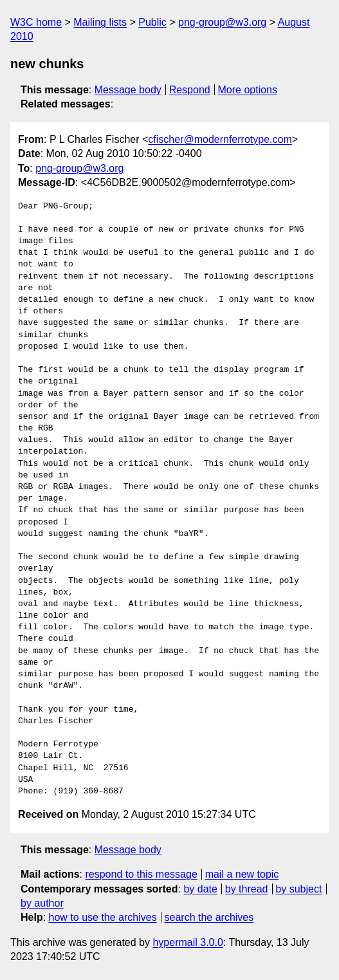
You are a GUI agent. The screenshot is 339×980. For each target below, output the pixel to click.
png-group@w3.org (222, 22)
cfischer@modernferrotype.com (220, 139)
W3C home (36, 22)
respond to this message (141, 874)
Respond (190, 90)
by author (42, 903)
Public (152, 22)
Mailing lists (100, 22)
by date (200, 889)
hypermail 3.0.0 (188, 942)
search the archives (209, 917)
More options (248, 90)
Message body (128, 90)
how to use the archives (103, 917)
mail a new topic (242, 874)
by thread (247, 889)
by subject (298, 889)
